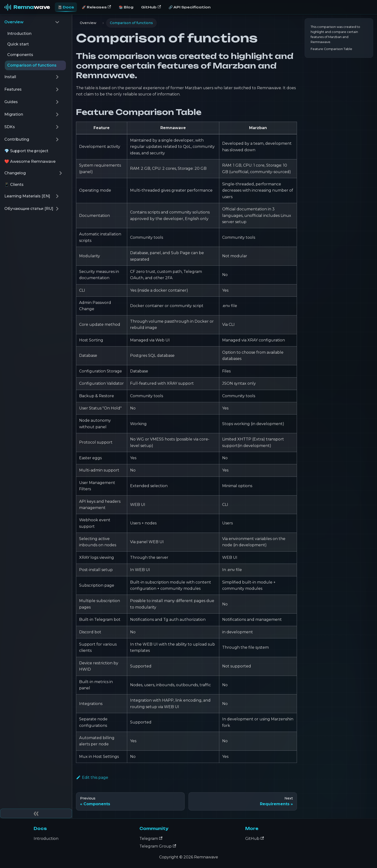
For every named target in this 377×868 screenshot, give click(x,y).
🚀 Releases (96, 7)
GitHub (151, 7)
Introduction (46, 839)
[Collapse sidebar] (36, 813)
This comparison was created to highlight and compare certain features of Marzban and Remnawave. (335, 34)
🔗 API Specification (190, 7)
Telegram (151, 839)
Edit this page (92, 777)
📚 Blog (126, 7)
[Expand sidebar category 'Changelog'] (61, 173)
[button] (32, 22)
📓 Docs (66, 7)
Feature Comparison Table (331, 49)
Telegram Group (158, 846)
